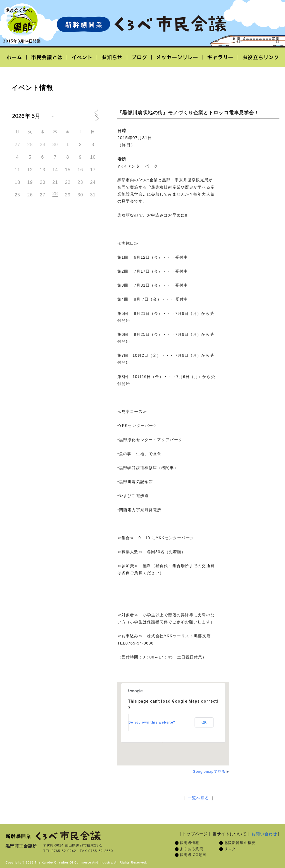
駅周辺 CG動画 (193, 855)
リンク (230, 849)
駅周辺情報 (190, 843)
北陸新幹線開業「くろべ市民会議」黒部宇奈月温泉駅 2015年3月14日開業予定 (141, 24)
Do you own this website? (152, 722)
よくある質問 (192, 849)
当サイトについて (230, 834)
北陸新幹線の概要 (240, 843)
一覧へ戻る (198, 798)
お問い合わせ (264, 834)
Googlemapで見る (209, 772)
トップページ (195, 834)
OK (204, 722)
